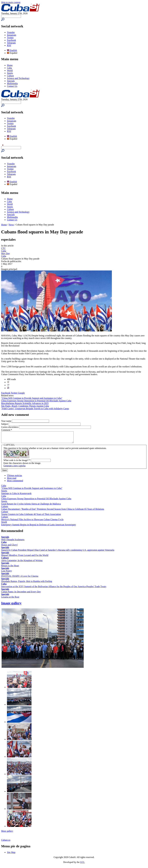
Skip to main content (11, 2)
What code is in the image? (17, 462)
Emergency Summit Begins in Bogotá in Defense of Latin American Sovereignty (39, 527)
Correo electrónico (10, 427)
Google (21, 393)
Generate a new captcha (14, 468)
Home (10, 65)
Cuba (9, 68)
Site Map (11, 854)
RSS (9, 45)
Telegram (11, 43)
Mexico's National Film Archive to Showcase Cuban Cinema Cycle (32, 522)
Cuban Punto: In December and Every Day (21, 594)
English (12, 50)
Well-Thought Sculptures (13, 542)
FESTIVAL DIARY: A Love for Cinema (20, 578)
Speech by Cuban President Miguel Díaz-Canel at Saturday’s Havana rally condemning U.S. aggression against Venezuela (58, 552)
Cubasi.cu (6, 842)
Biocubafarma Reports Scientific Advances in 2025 (25, 403)
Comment (7, 430)
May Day (5, 253)
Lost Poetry (7, 573)
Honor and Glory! (9, 547)
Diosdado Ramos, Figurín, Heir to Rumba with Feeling (27, 583)
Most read (12, 480)
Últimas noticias (14, 478)
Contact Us (12, 86)
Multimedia (12, 83)
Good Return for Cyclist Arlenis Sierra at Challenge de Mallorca (31, 506)
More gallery (7, 833)
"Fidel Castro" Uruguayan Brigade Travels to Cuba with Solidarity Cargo (35, 409)
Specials (11, 81)
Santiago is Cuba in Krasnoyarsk (16, 496)
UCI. (83, 864)
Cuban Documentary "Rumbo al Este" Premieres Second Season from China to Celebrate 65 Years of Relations (53, 511)
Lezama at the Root (10, 599)
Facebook (11, 40)
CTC (3, 248)
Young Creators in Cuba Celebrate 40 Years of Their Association (31, 516)
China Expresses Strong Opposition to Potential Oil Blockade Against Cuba (36, 401)
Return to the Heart (10, 568)
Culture (10, 76)
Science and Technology (18, 78)
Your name (7, 421)
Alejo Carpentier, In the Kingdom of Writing (22, 563)
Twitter (10, 38)
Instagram (12, 35)
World (10, 70)
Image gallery (11, 605)
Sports (10, 73)
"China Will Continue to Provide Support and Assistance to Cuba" (32, 398)
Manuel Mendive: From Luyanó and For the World (25, 557)
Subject (5, 424)
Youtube (11, 32)
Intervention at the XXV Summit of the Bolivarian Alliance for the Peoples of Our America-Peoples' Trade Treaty (54, 589)
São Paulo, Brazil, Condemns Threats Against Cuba (25, 406)
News (11, 225)
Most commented (15, 483)
